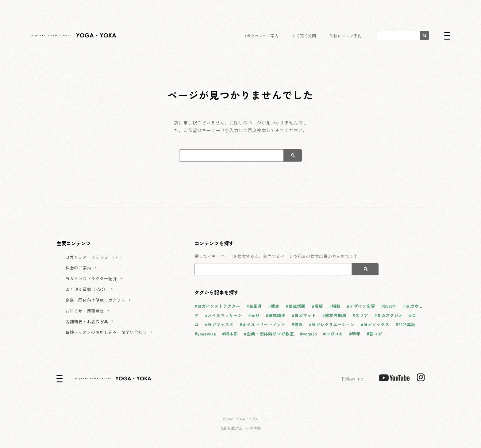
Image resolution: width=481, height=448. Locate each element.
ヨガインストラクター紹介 (91, 278)
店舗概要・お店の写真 (87, 321)
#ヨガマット (304, 315)
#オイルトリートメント (262, 324)
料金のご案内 (78, 268)
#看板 (317, 306)
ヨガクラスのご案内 (261, 36)
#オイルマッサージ (223, 315)
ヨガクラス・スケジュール (91, 257)
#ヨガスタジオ (389, 315)
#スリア (360, 315)
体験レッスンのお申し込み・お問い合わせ (106, 332)
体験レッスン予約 (345, 36)
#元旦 (254, 315)
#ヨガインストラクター (217, 306)
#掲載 (335, 306)
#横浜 (297, 324)
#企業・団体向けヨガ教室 (269, 334)
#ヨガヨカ (333, 334)
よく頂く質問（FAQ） (87, 289)
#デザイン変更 (361, 306)
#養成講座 (276, 315)
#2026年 (389, 306)
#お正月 (254, 306)
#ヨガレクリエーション (332, 324)
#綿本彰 (230, 334)
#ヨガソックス (375, 324)
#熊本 (274, 306)
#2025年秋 (405, 324)
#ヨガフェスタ (219, 324)
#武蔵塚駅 (296, 306)
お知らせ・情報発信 (85, 311)
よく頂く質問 (305, 36)
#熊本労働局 (334, 315)
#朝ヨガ (374, 334)
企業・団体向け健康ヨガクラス (95, 300)
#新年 (355, 334)
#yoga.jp (308, 334)
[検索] (424, 36)
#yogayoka (205, 334)
